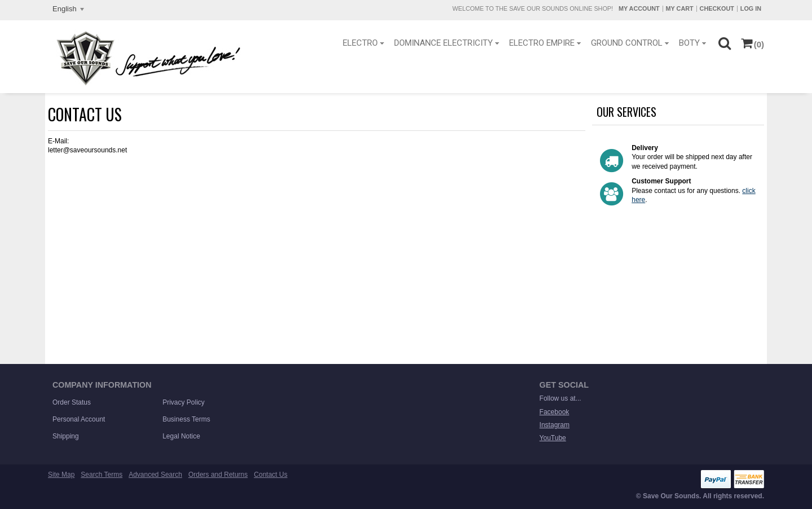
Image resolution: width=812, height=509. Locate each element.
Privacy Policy (184, 402)
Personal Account (79, 419)
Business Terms (186, 419)
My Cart (680, 8)
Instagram (555, 425)
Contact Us (270, 475)
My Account (639, 8)
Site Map (61, 475)
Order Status (72, 402)
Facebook (555, 412)
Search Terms (101, 475)
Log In (751, 8)
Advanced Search (155, 475)
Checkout (717, 8)
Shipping (66, 436)
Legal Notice (181, 436)
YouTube (553, 438)
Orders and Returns (218, 475)
